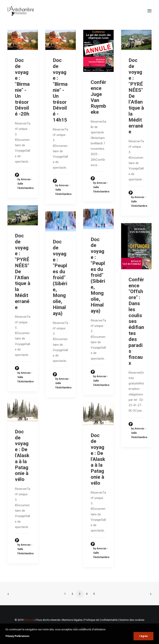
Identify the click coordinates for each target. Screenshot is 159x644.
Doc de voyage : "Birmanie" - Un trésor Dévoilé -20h (22, 87)
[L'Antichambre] (21, 11)
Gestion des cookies (132, 620)
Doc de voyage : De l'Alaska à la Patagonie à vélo (22, 456)
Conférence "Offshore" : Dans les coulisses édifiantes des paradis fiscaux (136, 321)
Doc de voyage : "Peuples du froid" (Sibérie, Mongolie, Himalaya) (98, 275)
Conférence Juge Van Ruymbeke (98, 97)
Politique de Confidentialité (101, 620)
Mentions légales (72, 620)
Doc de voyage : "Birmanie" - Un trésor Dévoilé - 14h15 (60, 90)
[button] (149, 11)
